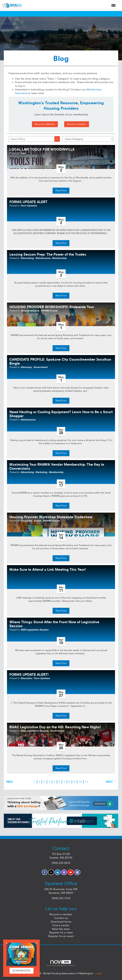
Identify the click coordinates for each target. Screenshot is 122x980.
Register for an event (61, 936)
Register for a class (61, 932)
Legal (98, 973)
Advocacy (26, 367)
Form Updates (29, 206)
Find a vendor (61, 925)
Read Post (61, 190)
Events (37, 521)
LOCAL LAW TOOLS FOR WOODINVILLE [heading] (42, 149)
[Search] (57, 139)
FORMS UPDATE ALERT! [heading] (29, 675)
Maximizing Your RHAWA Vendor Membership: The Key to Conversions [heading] (57, 466)
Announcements (30, 311)
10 (80, 782)
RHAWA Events (49, 311)
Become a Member (45, 124)
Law (23, 153)
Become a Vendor (77, 124)
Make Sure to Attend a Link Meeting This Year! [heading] (48, 569)
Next (111, 781)
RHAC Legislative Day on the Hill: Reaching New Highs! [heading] (55, 727)
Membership (59, 258)
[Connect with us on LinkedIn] (58, 872)
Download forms (61, 922)
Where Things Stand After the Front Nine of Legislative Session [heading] (54, 624)
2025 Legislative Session (35, 630)
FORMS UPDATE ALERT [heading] (28, 202)
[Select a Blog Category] (88, 139)
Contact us (61, 918)
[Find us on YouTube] (71, 872)
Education (26, 521)
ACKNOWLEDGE (22, 971)
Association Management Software (61, 963)
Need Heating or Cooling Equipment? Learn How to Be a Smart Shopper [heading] (61, 414)
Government (40, 367)
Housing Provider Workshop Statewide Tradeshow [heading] (51, 517)
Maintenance (43, 258)
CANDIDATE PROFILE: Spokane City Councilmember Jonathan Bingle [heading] (60, 361)
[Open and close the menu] (70, 5)
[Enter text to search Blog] (32, 139)
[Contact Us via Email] (77, 872)
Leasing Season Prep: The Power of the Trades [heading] (48, 254)
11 (87, 782)
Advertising (27, 258)
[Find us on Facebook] (45, 872)
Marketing (41, 472)
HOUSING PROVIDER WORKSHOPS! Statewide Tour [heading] (52, 307)
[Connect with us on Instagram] (64, 872)
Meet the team (61, 929)
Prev (10, 782)
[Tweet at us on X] (51, 872)
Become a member (61, 914)
